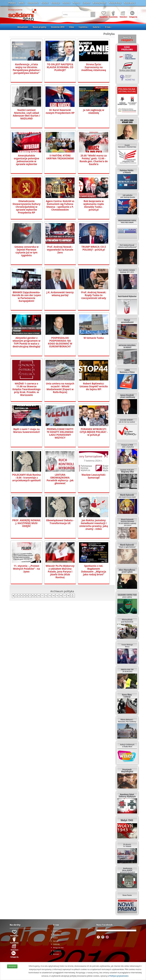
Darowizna (57, 951)
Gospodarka (33, 3)
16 (61, 596)
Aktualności (23, 27)
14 (53, 596)
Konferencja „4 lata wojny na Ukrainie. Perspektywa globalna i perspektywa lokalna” (27, 69)
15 (57, 596)
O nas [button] (108, 27)
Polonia (76, 3)
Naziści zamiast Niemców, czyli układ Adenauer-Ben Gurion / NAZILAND (27, 114)
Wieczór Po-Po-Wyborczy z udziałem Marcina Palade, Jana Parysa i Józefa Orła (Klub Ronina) (60, 572)
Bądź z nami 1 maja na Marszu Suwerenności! (26, 431)
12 (46, 596)
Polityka (12, 3)
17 (65, 596)
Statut (55, 938)
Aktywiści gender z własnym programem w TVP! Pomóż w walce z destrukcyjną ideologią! (26, 342)
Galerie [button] (97, 27)
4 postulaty (57, 931)
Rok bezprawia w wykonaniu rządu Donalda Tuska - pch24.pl (94, 205)
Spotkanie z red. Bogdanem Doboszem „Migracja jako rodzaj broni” (94, 570)
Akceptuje (12, 966)
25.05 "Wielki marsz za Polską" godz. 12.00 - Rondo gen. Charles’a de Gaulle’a (94, 160)
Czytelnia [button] (83, 27)
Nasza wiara (129, 3)
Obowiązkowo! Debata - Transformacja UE (60, 522)
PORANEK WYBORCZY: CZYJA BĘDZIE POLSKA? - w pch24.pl (94, 432)
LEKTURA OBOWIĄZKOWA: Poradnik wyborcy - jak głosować (60, 479)
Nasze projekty (40, 27)
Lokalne (86, 3)
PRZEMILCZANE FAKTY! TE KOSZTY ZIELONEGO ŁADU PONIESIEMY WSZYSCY (60, 433)
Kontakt (56, 954)
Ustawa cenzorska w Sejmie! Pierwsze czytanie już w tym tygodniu (26, 251)
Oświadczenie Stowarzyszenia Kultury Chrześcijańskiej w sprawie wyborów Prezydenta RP (26, 207)
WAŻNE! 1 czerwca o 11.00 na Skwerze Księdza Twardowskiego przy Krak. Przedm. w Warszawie (26, 389)
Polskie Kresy (115, 3)
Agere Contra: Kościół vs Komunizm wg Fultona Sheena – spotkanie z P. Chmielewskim (60, 205)
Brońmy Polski (99, 3)
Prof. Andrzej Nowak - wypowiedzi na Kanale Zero (60, 250)
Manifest (56, 934)
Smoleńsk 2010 (58, 27)
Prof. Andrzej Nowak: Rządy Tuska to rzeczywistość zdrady (94, 295)
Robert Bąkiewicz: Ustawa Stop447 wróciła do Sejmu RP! (94, 386)
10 (39, 596)
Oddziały (56, 944)
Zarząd (56, 941)
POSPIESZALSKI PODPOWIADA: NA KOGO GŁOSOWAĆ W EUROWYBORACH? (60, 342)
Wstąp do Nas (58, 948)
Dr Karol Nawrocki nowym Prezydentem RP (60, 111)
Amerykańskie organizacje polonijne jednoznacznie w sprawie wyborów (26, 160)
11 (42, 596)
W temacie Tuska (94, 338)
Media (22, 3)
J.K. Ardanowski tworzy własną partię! (60, 294)
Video (72, 27)
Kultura (45, 3)
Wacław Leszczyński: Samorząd (94, 476)
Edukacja (55, 3)
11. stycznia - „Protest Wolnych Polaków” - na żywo (26, 569)
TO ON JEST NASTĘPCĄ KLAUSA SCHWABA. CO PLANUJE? (60, 67)
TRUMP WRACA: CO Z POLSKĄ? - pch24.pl (94, 248)
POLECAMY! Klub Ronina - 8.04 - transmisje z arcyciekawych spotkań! (26, 478)
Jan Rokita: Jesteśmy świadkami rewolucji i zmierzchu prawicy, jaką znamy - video (94, 525)
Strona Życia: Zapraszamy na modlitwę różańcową (94, 67)
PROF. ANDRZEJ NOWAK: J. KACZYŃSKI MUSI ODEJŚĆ (26, 523)
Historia (66, 3)
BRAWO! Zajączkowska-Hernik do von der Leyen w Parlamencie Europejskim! (27, 297)
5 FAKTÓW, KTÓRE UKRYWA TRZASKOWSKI (60, 157)
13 (50, 596)
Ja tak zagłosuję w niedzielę (94, 111)
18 (68, 596)
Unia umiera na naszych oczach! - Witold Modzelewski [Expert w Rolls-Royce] (60, 388)
